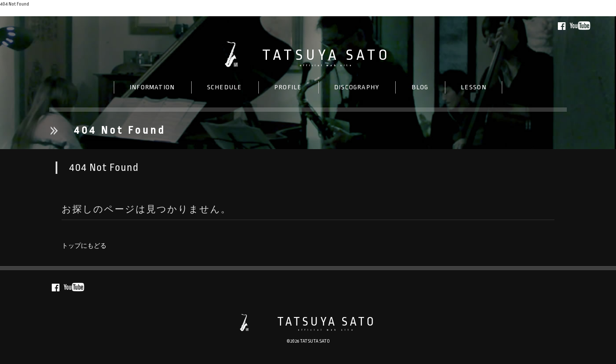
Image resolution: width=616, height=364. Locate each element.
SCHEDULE (225, 87)
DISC (357, 87)
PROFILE (288, 87)
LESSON (474, 87)
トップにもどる (18, 12)
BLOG (420, 87)
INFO (152, 87)
